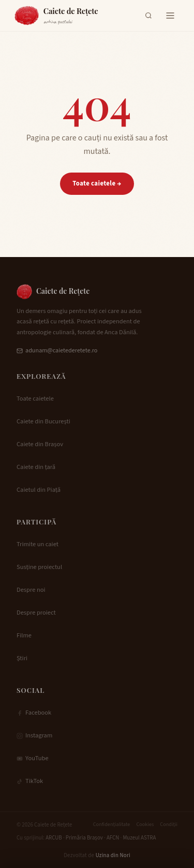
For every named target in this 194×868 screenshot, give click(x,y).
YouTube (33, 758)
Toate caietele (35, 399)
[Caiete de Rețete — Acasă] (56, 16)
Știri (22, 658)
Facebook (34, 713)
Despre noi (31, 590)
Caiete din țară (36, 467)
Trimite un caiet (38, 544)
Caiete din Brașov (40, 444)
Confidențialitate (112, 824)
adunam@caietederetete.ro (57, 351)
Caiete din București (43, 421)
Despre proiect (36, 613)
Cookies (145, 824)
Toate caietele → (97, 183)
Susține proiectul (39, 567)
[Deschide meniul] (170, 16)
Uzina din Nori (113, 855)
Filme (24, 635)
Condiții (169, 824)
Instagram (34, 735)
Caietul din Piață (39, 490)
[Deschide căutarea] (148, 16)
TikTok (30, 781)
